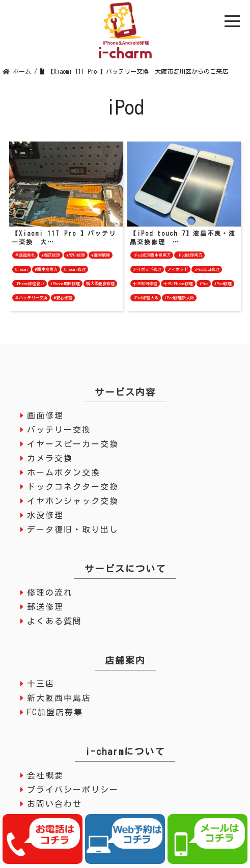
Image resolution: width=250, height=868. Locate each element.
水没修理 (45, 515)
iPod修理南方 (189, 255)
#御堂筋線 (101, 255)
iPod (204, 284)
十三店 (41, 684)
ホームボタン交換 (64, 472)
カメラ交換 (50, 458)
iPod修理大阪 (146, 298)
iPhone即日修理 (65, 284)
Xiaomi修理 (75, 269)
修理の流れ (50, 593)
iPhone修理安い (30, 284)
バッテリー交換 (59, 430)
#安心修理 (63, 298)
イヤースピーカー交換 (73, 444)
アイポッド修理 (147, 269)
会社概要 (45, 775)
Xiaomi (22, 269)
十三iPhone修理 (178, 284)
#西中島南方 (46, 269)
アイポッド (178, 269)
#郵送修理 (51, 255)
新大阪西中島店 (59, 698)
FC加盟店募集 (55, 712)
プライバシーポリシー (73, 790)
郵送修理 (45, 607)
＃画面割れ (25, 255)
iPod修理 (223, 284)
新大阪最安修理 (100, 284)
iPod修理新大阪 (179, 298)
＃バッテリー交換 (31, 298)
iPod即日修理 (207, 269)
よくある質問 (54, 621)
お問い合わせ (54, 804)
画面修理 (45, 415)
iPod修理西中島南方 (152, 255)
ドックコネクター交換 (73, 487)
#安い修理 (76, 255)
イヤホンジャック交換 (73, 501)
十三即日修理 (145, 284)
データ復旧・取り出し (73, 529)
